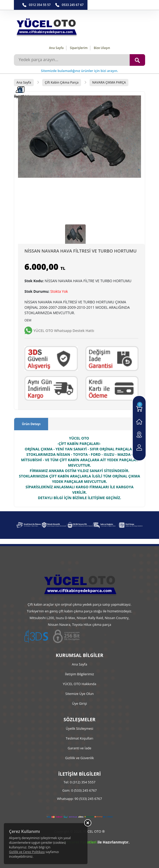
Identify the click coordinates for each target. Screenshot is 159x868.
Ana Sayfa (56, 48)
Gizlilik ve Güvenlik (79, 758)
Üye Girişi (79, 703)
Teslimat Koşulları (80, 738)
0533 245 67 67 (73, 5)
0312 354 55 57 (40, 5)
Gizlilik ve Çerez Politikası (27, 852)
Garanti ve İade (79, 748)
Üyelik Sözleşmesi (80, 728)
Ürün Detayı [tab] (31, 424)
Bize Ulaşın (102, 48)
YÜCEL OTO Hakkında (79, 684)
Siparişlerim (79, 48)
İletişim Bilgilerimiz (80, 674)
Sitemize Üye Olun (79, 694)
